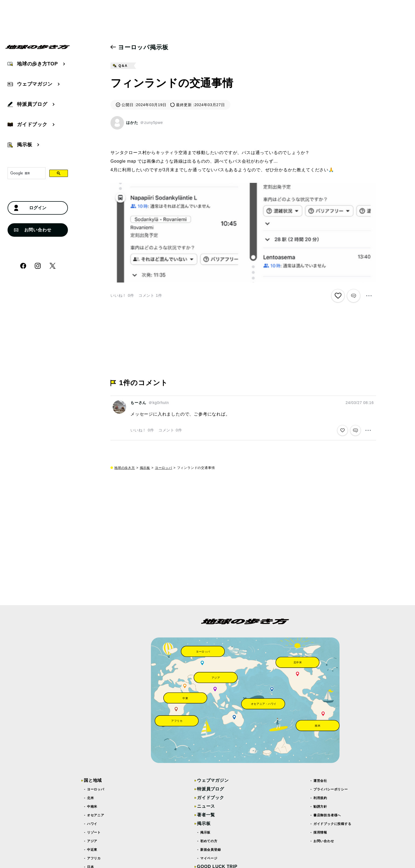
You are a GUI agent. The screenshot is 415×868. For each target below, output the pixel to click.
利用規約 (320, 798)
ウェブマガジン (213, 780)
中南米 (92, 807)
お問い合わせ (33, 230)
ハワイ (92, 824)
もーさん (138, 403)
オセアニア (96, 815)
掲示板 (145, 468)
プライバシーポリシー (331, 789)
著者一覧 (206, 815)
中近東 (92, 850)
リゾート (94, 832)
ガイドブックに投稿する (333, 824)
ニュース (206, 806)
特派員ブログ (211, 789)
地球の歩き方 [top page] (125, 468)
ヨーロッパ (164, 468)
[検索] (26, 173)
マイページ (209, 858)
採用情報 (320, 832)
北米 (91, 798)
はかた (132, 123)
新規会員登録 (211, 850)
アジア (92, 841)
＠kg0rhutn (159, 403)
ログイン (30, 208)
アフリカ (94, 858)
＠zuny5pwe (151, 123)
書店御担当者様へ (327, 815)
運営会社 (320, 781)
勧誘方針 (320, 807)
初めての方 (209, 841)
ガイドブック (211, 798)
